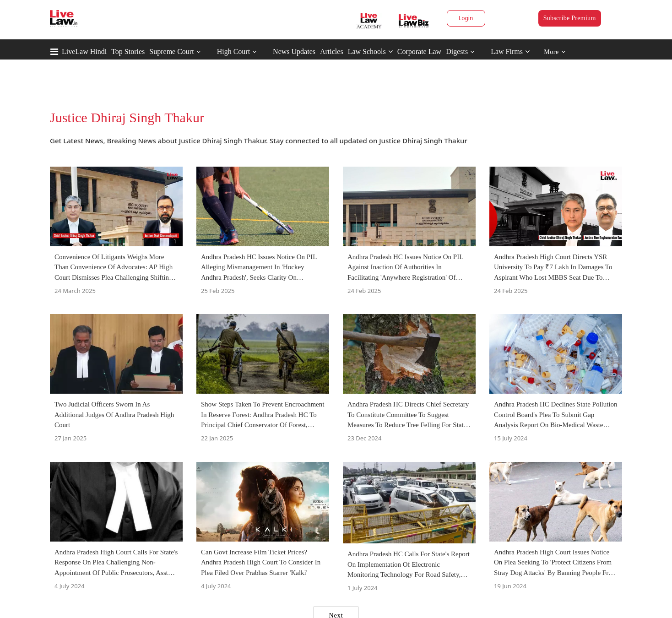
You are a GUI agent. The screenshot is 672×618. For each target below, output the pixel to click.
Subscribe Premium (570, 18)
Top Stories (128, 51)
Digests (457, 51)
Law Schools (370, 51)
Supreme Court (171, 51)
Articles (332, 51)
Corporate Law (419, 51)
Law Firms (510, 51)
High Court (233, 51)
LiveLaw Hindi (84, 51)
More (555, 52)
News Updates (294, 51)
